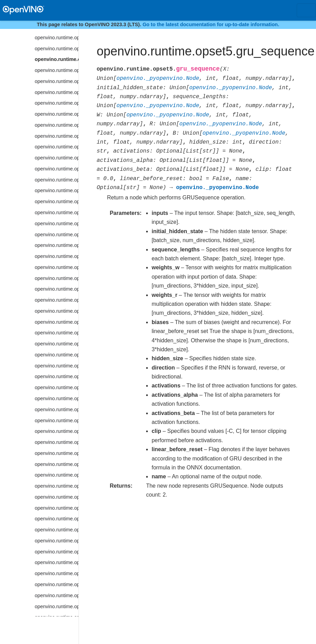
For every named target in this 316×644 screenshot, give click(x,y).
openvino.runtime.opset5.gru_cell (57, 49)
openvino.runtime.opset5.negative (57, 322)
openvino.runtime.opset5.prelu (57, 420)
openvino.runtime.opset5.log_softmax (57, 147)
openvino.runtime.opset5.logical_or (57, 180)
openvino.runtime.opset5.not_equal (57, 366)
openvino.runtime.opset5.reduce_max (57, 541)
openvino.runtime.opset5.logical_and (57, 158)
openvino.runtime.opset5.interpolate (57, 103)
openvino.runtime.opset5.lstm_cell (57, 212)
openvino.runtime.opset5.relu (57, 606)
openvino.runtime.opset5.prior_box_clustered (57, 442)
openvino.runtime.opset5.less (57, 114)
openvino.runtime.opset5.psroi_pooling (57, 464)
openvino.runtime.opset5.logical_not (57, 169)
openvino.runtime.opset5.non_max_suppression (57, 333)
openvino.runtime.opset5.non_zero (57, 344)
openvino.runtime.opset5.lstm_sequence (57, 224)
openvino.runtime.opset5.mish (57, 278)
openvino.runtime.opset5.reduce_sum (57, 584)
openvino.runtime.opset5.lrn (57, 201)
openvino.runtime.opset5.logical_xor (57, 190)
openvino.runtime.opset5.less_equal (57, 125)
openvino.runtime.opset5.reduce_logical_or (57, 530)
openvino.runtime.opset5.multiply (57, 300)
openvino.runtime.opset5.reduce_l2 (57, 508)
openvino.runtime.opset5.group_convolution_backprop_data (57, 38)
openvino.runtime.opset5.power (57, 409)
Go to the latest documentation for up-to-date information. (211, 24)
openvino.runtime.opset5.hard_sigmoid (57, 70)
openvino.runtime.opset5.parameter (57, 398)
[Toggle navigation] (306, 10)
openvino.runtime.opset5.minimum (57, 267)
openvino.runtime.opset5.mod (57, 289)
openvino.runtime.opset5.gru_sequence (57, 59)
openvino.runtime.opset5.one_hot (57, 376)
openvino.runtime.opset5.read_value (57, 486)
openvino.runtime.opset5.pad (57, 387)
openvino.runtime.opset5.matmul (57, 235)
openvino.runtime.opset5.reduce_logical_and (57, 519)
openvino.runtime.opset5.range (57, 475)
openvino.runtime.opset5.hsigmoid (57, 81)
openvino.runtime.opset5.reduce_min (57, 562)
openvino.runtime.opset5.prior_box (57, 431)
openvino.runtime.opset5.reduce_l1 (57, 497)
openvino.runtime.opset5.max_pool (57, 245)
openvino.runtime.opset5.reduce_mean (57, 552)
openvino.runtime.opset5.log (57, 136)
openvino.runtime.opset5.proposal (57, 453)
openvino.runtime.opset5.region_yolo (57, 595)
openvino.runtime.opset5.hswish (57, 92)
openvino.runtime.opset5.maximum (57, 256)
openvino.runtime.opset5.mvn (57, 311)
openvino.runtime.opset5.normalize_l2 (57, 355)
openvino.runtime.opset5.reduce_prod (57, 573)
